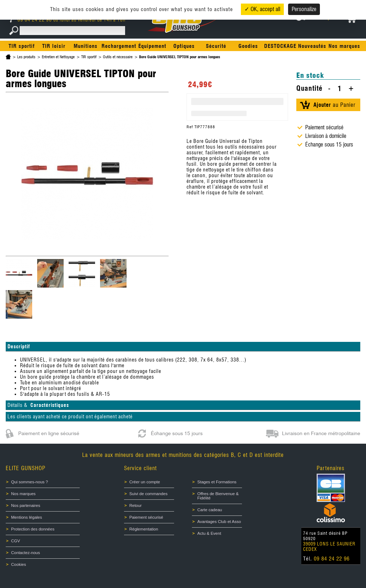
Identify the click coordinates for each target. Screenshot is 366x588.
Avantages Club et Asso (219, 522)
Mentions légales (27, 517)
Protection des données (33, 529)
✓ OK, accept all (262, 9)
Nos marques (344, 46)
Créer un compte (145, 482)
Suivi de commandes (149, 494)
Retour (136, 505)
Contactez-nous (26, 553)
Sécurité (216, 46)
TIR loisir (54, 46)
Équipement (152, 46)
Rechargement (119, 46)
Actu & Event (209, 533)
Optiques (184, 46)
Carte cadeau (210, 510)
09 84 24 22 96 (32, 20)
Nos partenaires (26, 505)
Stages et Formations (217, 482)
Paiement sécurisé (146, 517)
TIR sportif (22, 46)
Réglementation (144, 529)
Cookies (19, 564)
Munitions (86, 46)
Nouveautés (312, 46)
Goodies (248, 46)
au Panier (334, 105)
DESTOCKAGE (280, 46)
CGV (16, 541)
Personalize (304, 9)
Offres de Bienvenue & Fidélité (218, 496)
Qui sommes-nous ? (29, 482)
